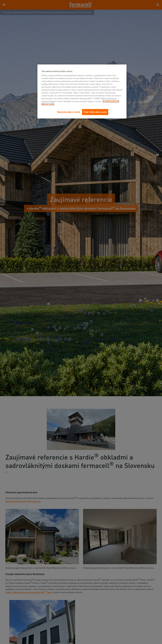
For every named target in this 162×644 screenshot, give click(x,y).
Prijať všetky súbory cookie (95, 112)
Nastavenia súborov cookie (69, 112)
